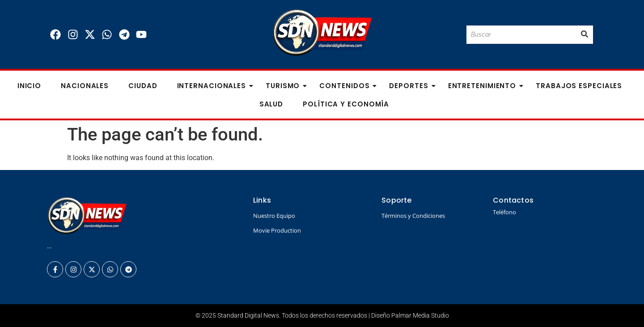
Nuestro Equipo (274, 216)
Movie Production (277, 230)
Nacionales (85, 86)
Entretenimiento (485, 86)
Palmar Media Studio (420, 315)
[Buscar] (521, 35)
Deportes (411, 86)
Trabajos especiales (579, 86)
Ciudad (143, 86)
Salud (271, 104)
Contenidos (347, 86)
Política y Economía (346, 104)
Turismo (285, 86)
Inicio (29, 86)
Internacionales (214, 86)
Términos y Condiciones (413, 216)
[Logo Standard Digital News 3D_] (322, 33)
